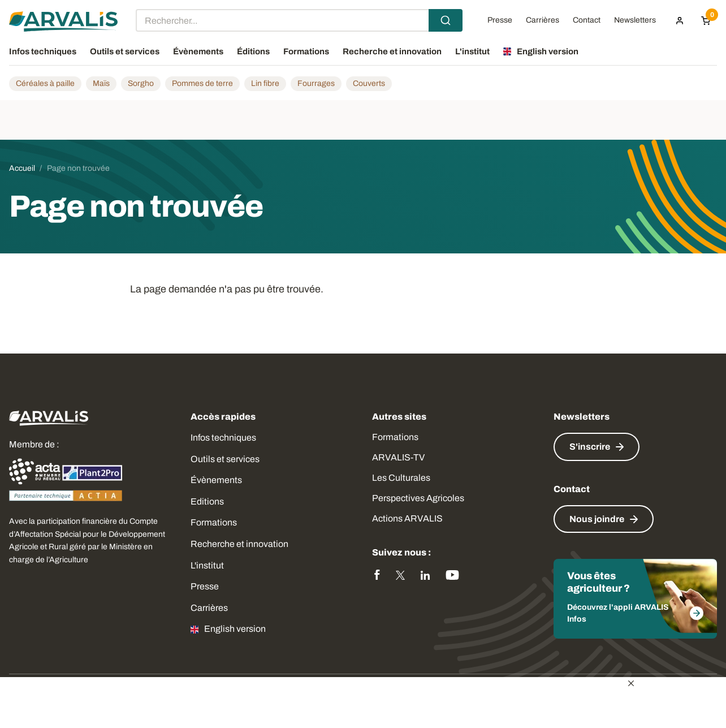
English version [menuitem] (548, 51)
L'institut (207, 565)
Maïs (101, 83)
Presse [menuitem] (500, 20)
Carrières (209, 608)
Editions (207, 501)
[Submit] (446, 20)
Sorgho (141, 83)
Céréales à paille (45, 83)
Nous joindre (597, 519)
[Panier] (706, 20)
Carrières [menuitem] (543, 20)
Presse (205, 586)
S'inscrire (590, 447)
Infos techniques (223, 438)
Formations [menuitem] (306, 51)
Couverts (369, 83)
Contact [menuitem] (587, 20)
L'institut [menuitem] (472, 51)
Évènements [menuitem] (198, 51)
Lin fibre (265, 83)
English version (235, 629)
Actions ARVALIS (407, 518)
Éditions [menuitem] (253, 51)
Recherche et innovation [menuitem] (392, 51)
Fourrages (316, 83)
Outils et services (225, 459)
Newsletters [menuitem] (635, 20)
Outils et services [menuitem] (125, 51)
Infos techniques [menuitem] (43, 51)
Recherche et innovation (239, 544)
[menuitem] (680, 20)
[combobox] (299, 20)
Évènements (216, 480)
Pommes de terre (202, 83)
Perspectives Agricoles (418, 498)
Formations (214, 522)
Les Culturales (401, 478)
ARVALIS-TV (398, 457)
